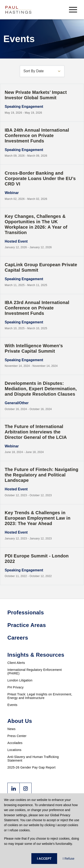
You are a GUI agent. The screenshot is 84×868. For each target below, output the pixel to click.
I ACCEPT (44, 859)
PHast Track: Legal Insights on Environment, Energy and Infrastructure (40, 696)
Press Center (17, 736)
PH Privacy (15, 687)
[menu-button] (73, 10)
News (11, 729)
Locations (14, 750)
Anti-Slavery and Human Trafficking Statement (33, 759)
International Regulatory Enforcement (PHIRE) (35, 672)
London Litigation (20, 680)
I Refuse (69, 859)
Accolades (15, 743)
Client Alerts (16, 663)
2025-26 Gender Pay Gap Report (31, 767)
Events (12, 705)
